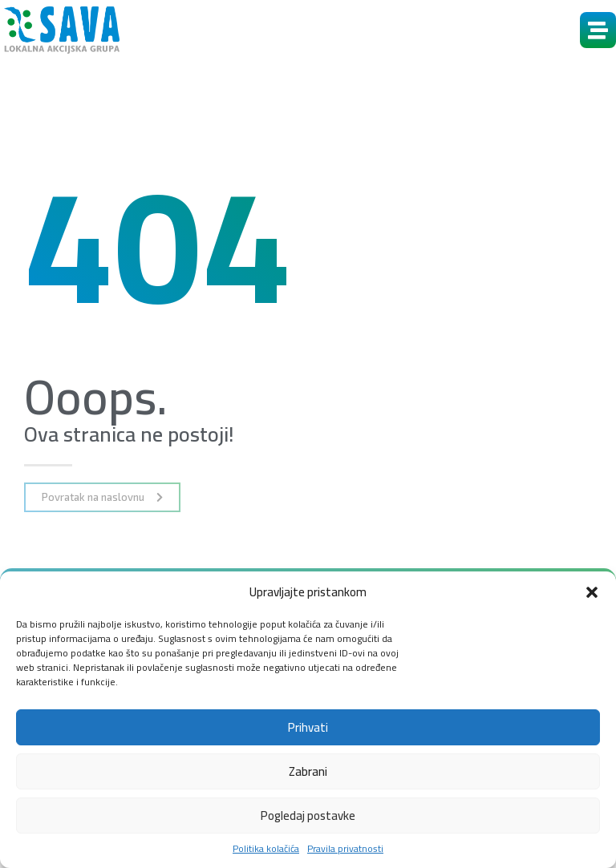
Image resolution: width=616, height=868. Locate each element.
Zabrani (308, 771)
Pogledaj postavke (308, 816)
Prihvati (308, 727)
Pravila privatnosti (345, 849)
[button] (592, 592)
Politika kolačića (266, 849)
